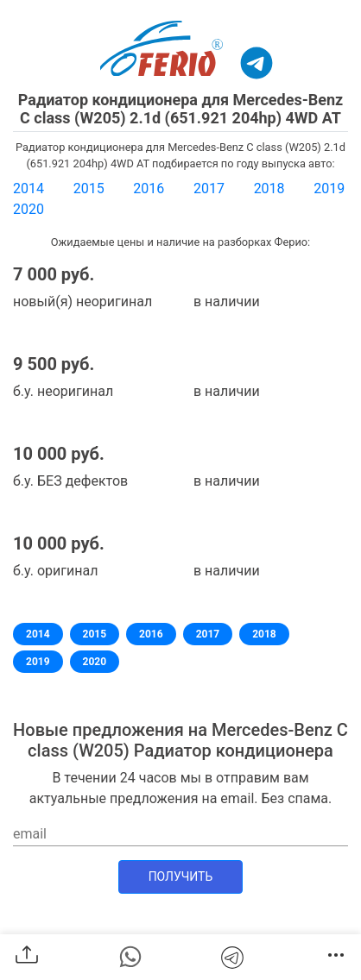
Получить (181, 876)
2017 (209, 188)
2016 (149, 188)
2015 (89, 188)
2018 (269, 188)
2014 (28, 188)
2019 (329, 188)
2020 (28, 209)
